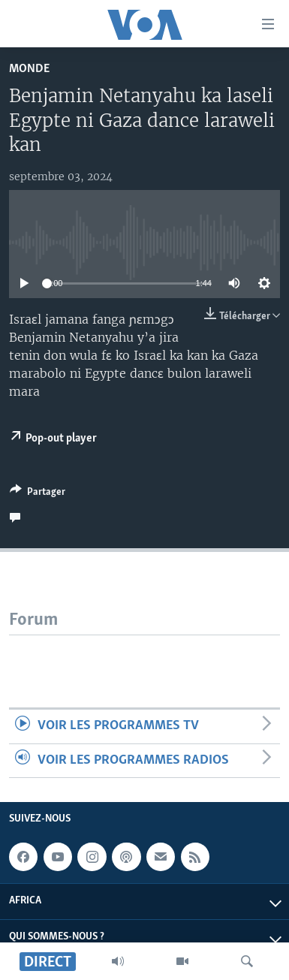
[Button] (38, 494)
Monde (29, 69)
